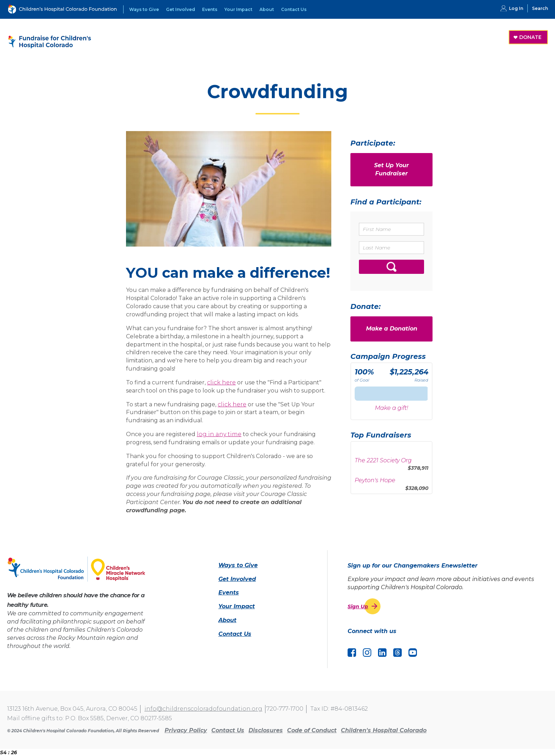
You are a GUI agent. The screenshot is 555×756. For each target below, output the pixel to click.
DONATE (530, 37)
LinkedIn (382, 653)
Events (210, 9)
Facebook (352, 653)
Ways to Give (144, 9)
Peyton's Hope (375, 482)
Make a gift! (391, 408)
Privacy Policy (186, 730)
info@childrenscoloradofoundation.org (203, 709)
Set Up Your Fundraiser (391, 169)
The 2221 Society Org (383, 462)
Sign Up (358, 607)
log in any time (219, 434)
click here (221, 382)
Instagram (367, 653)
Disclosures (266, 730)
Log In (516, 8)
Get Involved (181, 9)
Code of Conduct (312, 730)
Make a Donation (392, 329)
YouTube (413, 653)
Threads (397, 653)
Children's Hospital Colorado (384, 730)
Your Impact (238, 9)
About (267, 9)
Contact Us (294, 9)
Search (540, 8)
